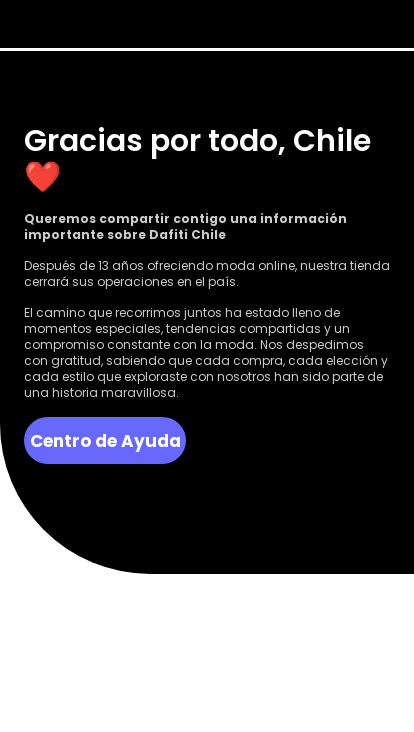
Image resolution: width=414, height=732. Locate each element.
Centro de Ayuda (105, 441)
